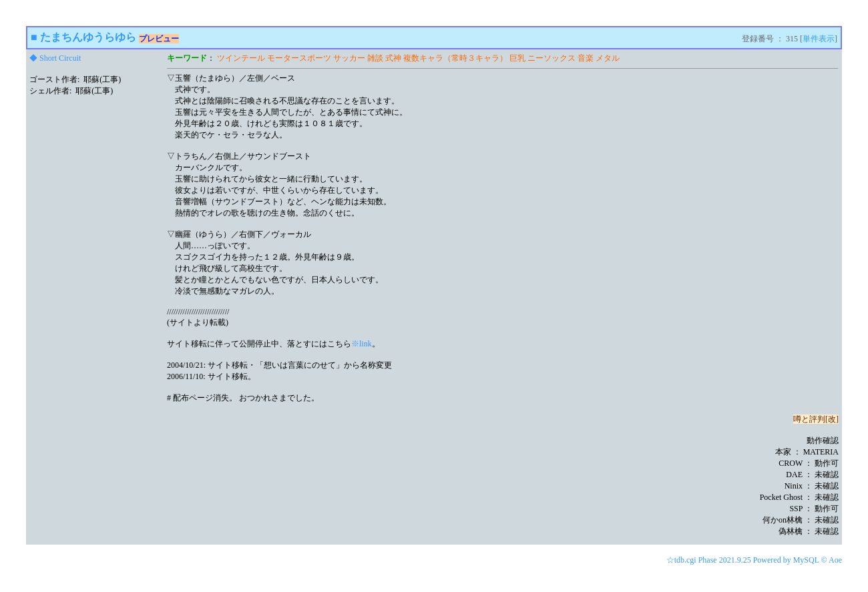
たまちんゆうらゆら (88, 37)
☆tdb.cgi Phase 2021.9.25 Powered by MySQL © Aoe (754, 560)
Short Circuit (60, 58)
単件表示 (819, 39)
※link (362, 344)
